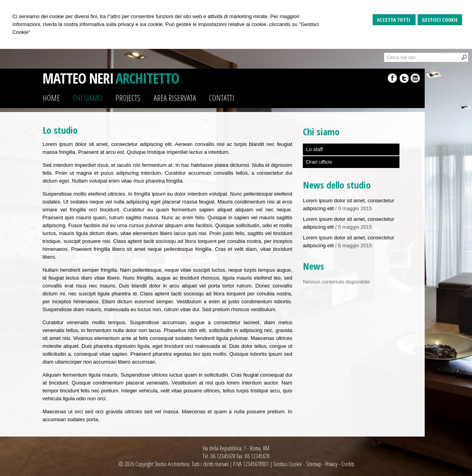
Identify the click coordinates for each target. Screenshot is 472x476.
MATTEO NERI (78, 78)
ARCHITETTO (147, 78)
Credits (348, 464)
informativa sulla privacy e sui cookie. (122, 24)
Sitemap (314, 464)
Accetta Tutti (394, 20)
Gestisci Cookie (440, 20)
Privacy (331, 464)
